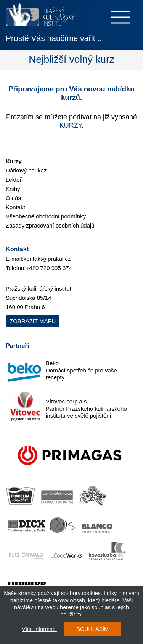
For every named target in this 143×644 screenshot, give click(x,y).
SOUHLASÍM (92, 629)
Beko (52, 363)
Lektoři (14, 180)
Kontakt (15, 207)
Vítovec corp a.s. (67, 401)
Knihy (13, 189)
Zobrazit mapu (33, 321)
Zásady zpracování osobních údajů (50, 225)
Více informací (39, 629)
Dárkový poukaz (26, 170)
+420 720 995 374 (49, 268)
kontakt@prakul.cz (47, 259)
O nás (13, 198)
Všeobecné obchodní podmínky (46, 216)
